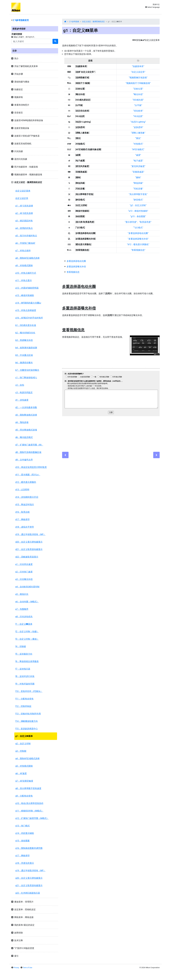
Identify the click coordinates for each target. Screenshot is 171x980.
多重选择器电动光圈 (76, 261)
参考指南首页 (21, 20)
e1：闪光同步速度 (24, 564)
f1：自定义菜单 (24, 624)
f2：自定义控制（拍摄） (27, 632)
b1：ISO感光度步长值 (26, 325)
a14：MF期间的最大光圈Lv (28, 303)
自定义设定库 (22, 198)
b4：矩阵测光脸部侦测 (26, 348)
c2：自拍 (20, 385)
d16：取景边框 (23, 512)
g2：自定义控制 (23, 744)
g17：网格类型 (23, 856)
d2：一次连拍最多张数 (26, 407)
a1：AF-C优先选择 (24, 206)
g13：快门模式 (23, 826)
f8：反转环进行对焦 (25, 676)
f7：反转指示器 (23, 669)
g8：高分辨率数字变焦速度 (28, 788)
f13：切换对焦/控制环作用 (28, 714)
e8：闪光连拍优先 (24, 617)
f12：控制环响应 (23, 706)
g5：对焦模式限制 (24, 766)
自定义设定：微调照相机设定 (93, 22)
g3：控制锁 (21, 751)
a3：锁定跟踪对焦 (24, 221)
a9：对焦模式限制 (24, 266)
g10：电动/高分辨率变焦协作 (29, 803)
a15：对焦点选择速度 (26, 310)
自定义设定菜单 (23, 191)
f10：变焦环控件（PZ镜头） (29, 691)
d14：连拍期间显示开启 (27, 497)
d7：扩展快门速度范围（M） (29, 445)
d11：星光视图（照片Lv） (28, 475)
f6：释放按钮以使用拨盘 (27, 661)
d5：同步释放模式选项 (26, 430)
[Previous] (65, 455)
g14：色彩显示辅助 (25, 833)
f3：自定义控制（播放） (27, 639)
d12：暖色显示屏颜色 (26, 482)
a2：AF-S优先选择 (24, 213)
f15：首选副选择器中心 (27, 729)
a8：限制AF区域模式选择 (27, 258)
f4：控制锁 (21, 646)
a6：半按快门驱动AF (25, 243)
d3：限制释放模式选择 (26, 415)
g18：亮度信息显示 (25, 863)
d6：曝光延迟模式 (24, 437)
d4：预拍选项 (22, 422)
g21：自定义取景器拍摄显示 (29, 885)
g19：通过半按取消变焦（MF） (30, 871)
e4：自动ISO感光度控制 (27, 587)
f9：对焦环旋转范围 (25, 684)
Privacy (16, 968)
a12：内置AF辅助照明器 (27, 288)
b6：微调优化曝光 (24, 363)
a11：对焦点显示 (24, 280)
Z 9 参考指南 (74, 22)
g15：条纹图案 (23, 841)
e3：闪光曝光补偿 (24, 579)
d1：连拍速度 (22, 400)
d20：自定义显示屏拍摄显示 (29, 542)
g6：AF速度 (21, 773)
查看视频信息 (73, 272)
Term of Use (28, 968)
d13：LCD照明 (22, 490)
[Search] (31, 41)
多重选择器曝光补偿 (76, 267)
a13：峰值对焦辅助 (25, 295)
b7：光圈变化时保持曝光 (27, 370)
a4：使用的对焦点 (24, 228)
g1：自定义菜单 (24, 736)
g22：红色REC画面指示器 (28, 893)
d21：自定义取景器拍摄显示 (29, 549)
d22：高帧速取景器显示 (27, 557)
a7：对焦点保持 (23, 251)
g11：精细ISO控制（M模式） (29, 811)
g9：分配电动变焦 (24, 796)
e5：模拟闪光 (22, 594)
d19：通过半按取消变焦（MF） (30, 534)
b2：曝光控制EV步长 (25, 333)
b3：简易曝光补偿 (24, 340)
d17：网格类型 (23, 519)
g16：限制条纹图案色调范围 (29, 848)
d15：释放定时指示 (25, 505)
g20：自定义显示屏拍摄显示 (29, 878)
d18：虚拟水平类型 (25, 527)
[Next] (156, 455)
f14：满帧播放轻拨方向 (27, 721)
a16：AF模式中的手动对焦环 (29, 318)
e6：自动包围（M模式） (27, 602)
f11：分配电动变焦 (24, 699)
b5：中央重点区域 (24, 355)
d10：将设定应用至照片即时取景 (31, 467)
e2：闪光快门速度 (24, 572)
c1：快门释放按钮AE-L (26, 378)
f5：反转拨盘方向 (24, 654)
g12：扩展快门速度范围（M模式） (32, 818)
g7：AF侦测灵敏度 (24, 781)
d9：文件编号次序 (24, 460)
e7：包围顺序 (22, 609)
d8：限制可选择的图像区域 (28, 452)
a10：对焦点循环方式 (26, 273)
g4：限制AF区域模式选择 (27, 759)
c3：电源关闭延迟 (24, 392)
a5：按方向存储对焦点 (26, 236)
